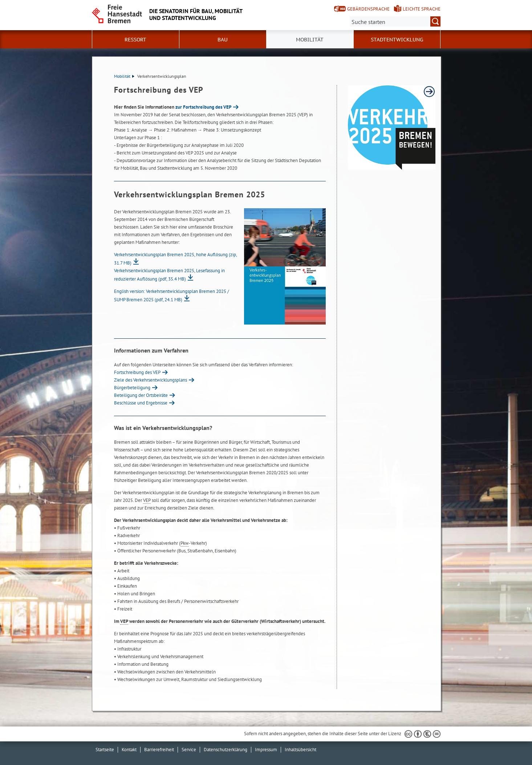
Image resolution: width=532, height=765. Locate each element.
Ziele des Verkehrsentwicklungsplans (151, 380)
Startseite (105, 750)
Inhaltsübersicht (300, 750)
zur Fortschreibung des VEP (203, 107)
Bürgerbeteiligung (132, 388)
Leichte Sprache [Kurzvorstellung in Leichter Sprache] (422, 9)
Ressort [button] (135, 40)
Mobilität (124, 76)
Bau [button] (223, 40)
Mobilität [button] (310, 40)
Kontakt (129, 750)
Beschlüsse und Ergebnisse (141, 403)
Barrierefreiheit (159, 750)
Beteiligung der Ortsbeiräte (141, 395)
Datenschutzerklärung (226, 750)
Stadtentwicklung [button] (397, 40)
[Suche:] (395, 21)
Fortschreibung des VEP (137, 372)
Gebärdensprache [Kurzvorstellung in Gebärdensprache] (368, 9)
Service (189, 750)
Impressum (266, 750)
